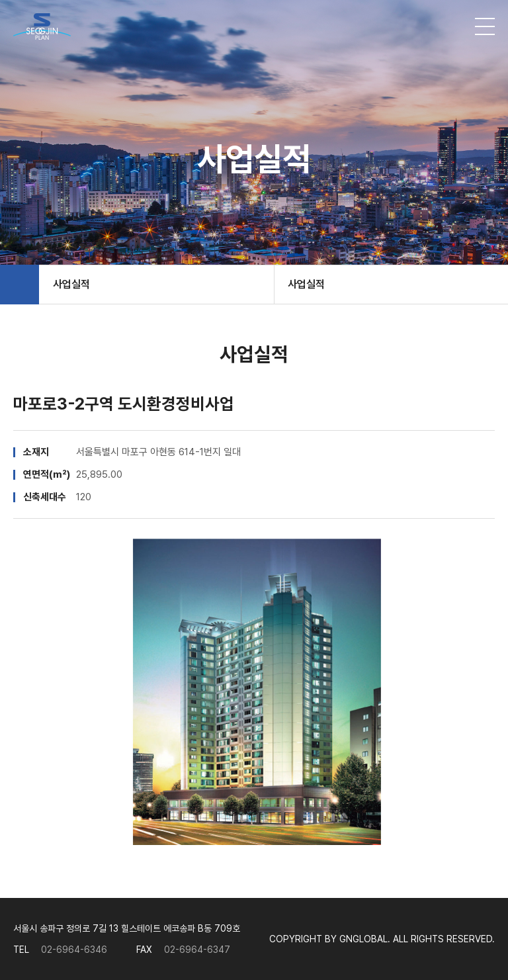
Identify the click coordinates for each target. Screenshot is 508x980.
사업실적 (71, 284)
